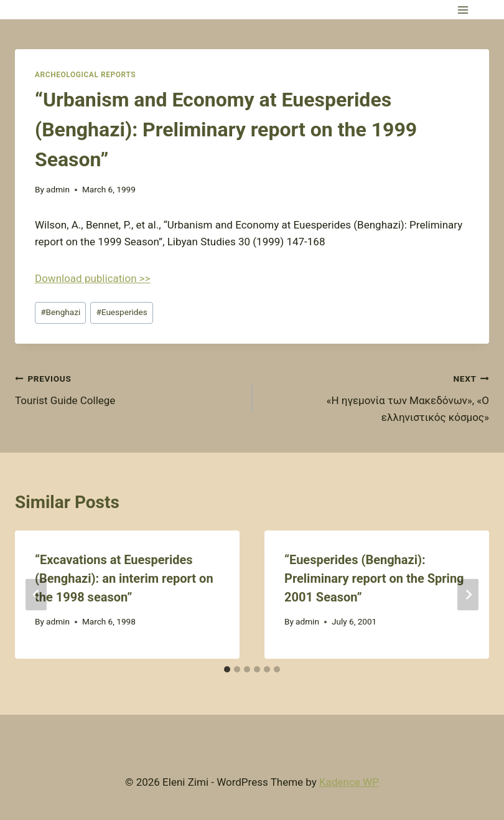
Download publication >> (93, 278)
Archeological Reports (85, 75)
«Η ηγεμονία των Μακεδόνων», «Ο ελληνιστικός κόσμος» (376, 397)
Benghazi (60, 312)
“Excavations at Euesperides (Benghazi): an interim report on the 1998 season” (124, 578)
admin (58, 189)
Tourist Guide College (128, 388)
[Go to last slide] (36, 595)
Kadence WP (349, 782)
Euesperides (121, 312)
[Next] (468, 595)
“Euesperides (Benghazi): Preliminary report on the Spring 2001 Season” (374, 578)
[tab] (227, 669)
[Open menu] (463, 10)
